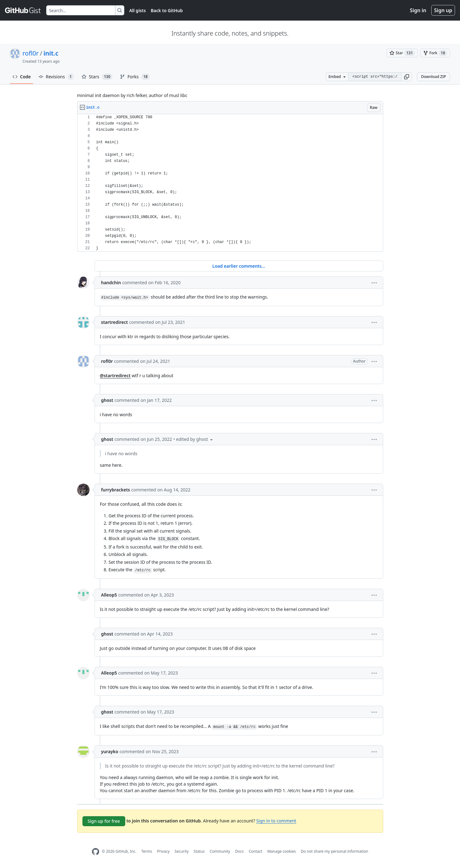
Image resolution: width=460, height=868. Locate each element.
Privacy (163, 851)
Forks (135, 77)
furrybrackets (116, 490)
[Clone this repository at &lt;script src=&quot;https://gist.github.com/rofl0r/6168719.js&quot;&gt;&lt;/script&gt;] (375, 77)
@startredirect (115, 375)
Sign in (418, 10)
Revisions (56, 77)
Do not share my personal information (334, 851)
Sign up (443, 10)
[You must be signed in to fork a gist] (435, 53)
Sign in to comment (276, 821)
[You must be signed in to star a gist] (402, 53)
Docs (240, 851)
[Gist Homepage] (23, 10)
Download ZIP (433, 77)
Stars (97, 77)
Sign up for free (104, 821)
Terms (147, 851)
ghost (107, 400)
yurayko (110, 751)
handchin (111, 283)
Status (199, 851)
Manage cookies (282, 851)
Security (182, 851)
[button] (407, 77)
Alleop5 (109, 595)
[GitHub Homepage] (96, 852)
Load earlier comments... (239, 266)
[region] (230, 183)
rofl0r (31, 53)
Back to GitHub (167, 10)
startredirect (115, 322)
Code (22, 77)
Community (220, 851)
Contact (255, 851)
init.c (51, 53)
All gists (138, 10)
